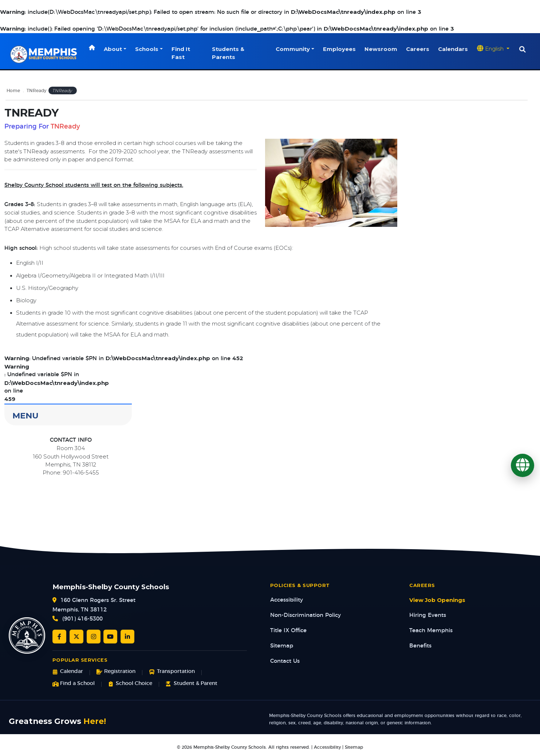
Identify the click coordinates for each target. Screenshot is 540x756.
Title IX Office (288, 631)
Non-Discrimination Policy (306, 615)
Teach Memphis (431, 631)
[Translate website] (493, 49)
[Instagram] (94, 637)
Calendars (453, 49)
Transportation (172, 672)
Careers (418, 49)
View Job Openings (437, 600)
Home (13, 91)
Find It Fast (181, 53)
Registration (116, 672)
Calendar (68, 672)
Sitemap (282, 646)
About (113, 49)
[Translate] (523, 465)
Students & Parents (228, 53)
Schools (147, 49)
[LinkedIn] (127, 637)
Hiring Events (428, 615)
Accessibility (287, 600)
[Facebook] (59, 637)
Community (293, 49)
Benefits (420, 646)
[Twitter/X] (76, 637)
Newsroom (381, 49)
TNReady (36, 91)
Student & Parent (191, 684)
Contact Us (285, 661)
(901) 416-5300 (82, 619)
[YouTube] (110, 637)
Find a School (74, 684)
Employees (339, 49)
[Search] (523, 50)
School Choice (130, 684)
